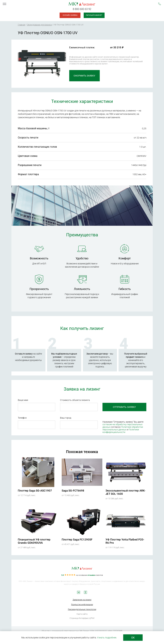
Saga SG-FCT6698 (73, 491)
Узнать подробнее (107, 638)
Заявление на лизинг (82, 600)
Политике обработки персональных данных (123, 428)
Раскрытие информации (82, 605)
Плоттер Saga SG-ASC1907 (35, 491)
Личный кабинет (94, 15)
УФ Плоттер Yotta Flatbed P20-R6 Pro (125, 541)
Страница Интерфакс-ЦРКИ (82, 618)
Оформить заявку (84, 76)
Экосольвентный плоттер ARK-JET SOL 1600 (126, 492)
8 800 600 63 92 (82, 9)
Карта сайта (82, 614)
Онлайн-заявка (70, 15)
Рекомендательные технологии (82, 609)
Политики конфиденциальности (121, 431)
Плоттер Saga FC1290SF (77, 540)
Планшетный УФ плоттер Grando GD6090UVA (34, 541)
